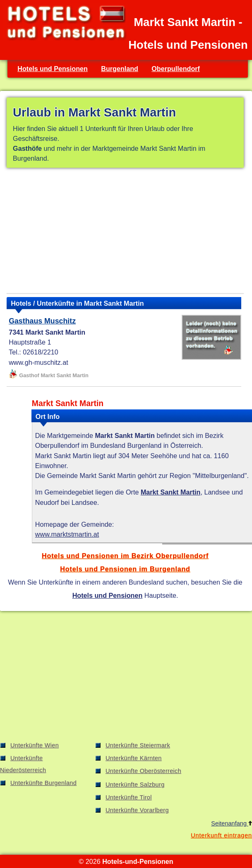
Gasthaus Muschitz (42, 321)
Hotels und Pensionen (53, 69)
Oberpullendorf (176, 69)
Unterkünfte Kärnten (134, 758)
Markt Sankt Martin (171, 492)
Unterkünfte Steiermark (138, 745)
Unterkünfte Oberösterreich (143, 771)
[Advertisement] (125, 232)
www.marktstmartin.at (67, 534)
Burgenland (120, 69)
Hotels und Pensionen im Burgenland (125, 569)
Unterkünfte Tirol (129, 797)
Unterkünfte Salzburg (135, 785)
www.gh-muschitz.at (38, 362)
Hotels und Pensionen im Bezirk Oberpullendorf (125, 556)
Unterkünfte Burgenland (43, 783)
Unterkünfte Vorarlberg (137, 810)
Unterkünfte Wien (35, 745)
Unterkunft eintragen (221, 835)
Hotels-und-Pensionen (138, 861)
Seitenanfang (232, 823)
